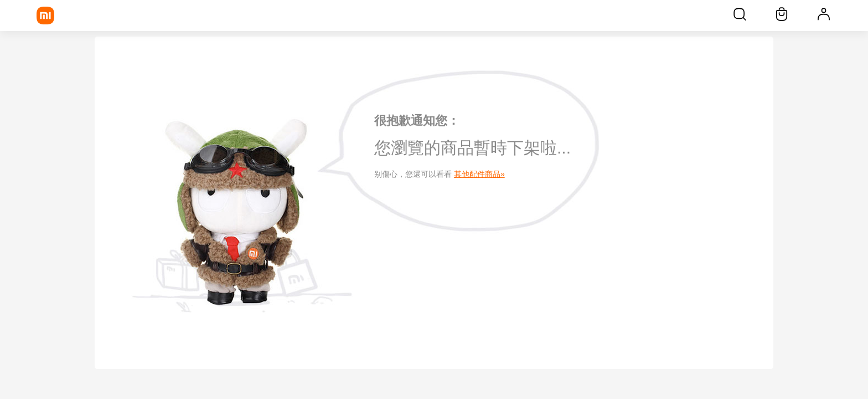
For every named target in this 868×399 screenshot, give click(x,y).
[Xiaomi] (45, 16)
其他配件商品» (479, 174)
